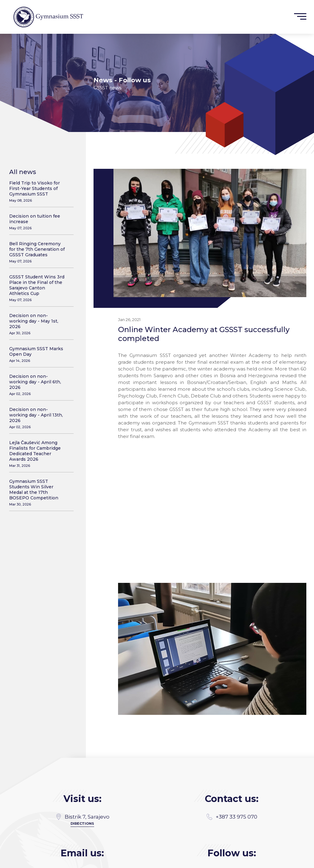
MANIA (100, 861)
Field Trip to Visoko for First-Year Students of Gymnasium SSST (38, 191)
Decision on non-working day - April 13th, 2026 (38, 418)
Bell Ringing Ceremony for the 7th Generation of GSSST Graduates (38, 252)
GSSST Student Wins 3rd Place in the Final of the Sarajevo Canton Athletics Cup (38, 288)
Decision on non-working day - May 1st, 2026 (38, 324)
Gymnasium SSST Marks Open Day (38, 354)
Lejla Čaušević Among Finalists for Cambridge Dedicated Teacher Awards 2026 (38, 454)
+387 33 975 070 (232, 774)
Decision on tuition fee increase (38, 222)
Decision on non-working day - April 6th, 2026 (38, 385)
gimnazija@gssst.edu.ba (82, 828)
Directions (82, 781)
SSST (302, 861)
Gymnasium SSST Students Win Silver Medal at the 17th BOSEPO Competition (38, 492)
